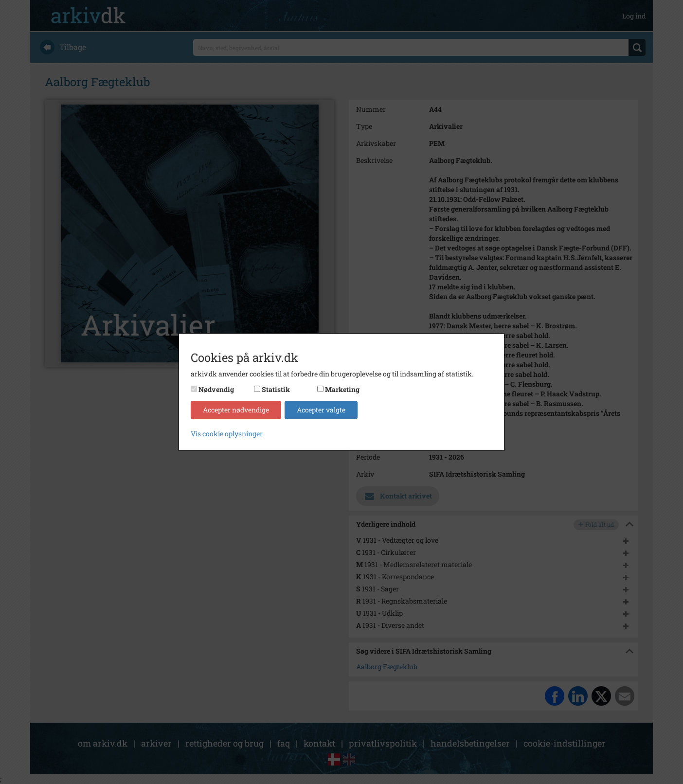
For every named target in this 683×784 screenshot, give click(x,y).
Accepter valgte (321, 410)
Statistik (276, 389)
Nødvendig (216, 389)
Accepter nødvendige (236, 410)
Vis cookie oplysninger (227, 434)
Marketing (342, 389)
